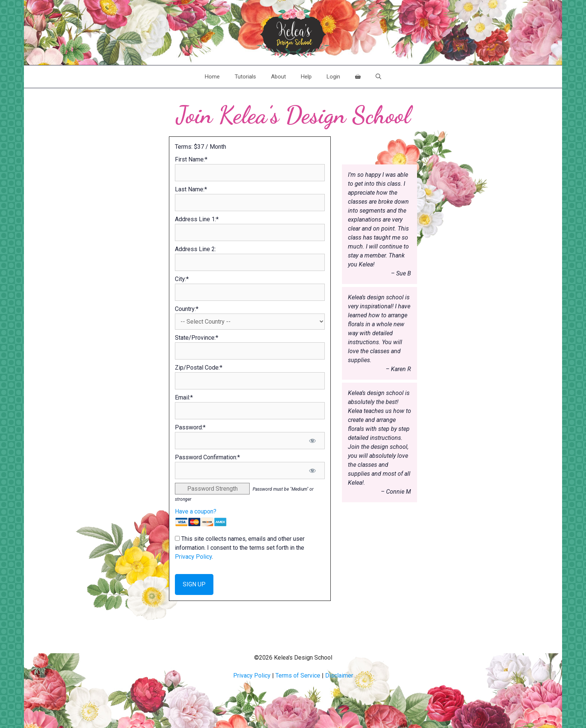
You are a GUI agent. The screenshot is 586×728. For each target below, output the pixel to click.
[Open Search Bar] (378, 77)
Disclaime (338, 675)
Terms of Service (298, 675)
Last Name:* (191, 189)
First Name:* (191, 159)
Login (333, 77)
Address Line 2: (195, 249)
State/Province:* (197, 338)
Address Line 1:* (197, 219)
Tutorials (245, 77)
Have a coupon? (196, 511)
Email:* (184, 397)
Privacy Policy (193, 557)
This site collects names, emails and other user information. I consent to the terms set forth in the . (240, 548)
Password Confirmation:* (207, 457)
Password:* (190, 427)
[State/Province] (250, 351)
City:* (182, 279)
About (278, 77)
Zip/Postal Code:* (199, 368)
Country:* (187, 309)
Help (306, 77)
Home (212, 77)
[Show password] (313, 441)
